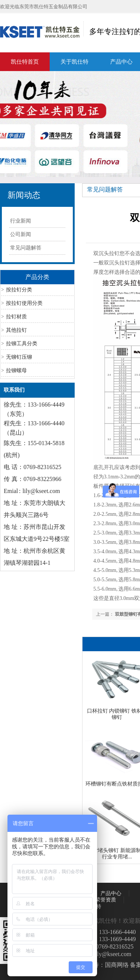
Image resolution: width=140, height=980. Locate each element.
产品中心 (111, 893)
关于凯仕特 (74, 62)
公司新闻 (21, 234)
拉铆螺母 (16, 370)
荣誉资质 (106, 900)
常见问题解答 (26, 248)
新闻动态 (24, 195)
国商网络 (117, 965)
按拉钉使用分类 (24, 303)
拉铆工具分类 (22, 344)
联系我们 (14, 390)
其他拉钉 (16, 330)
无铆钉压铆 (19, 357)
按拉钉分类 (19, 290)
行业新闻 (21, 221)
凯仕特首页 (25, 62)
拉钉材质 (16, 317)
